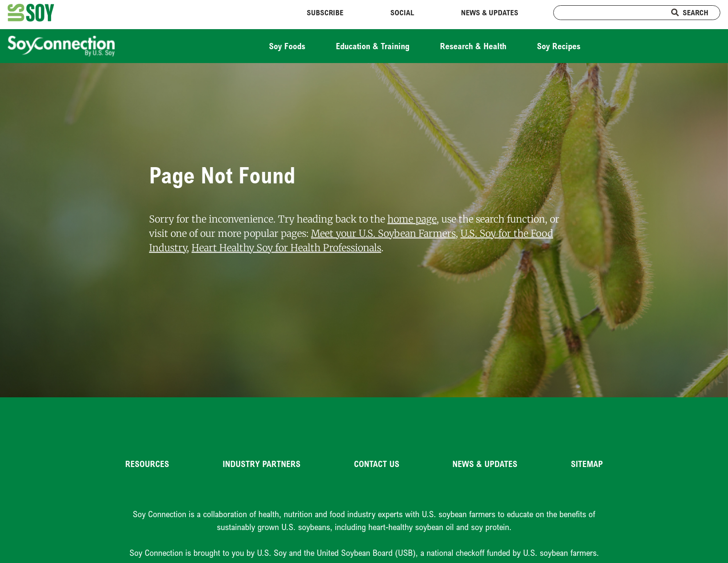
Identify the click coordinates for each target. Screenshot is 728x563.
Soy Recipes (559, 46)
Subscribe (325, 12)
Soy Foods (287, 46)
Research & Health (473, 46)
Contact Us (377, 464)
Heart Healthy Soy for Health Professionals (286, 248)
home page (412, 219)
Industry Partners (262, 464)
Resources (147, 464)
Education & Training (373, 46)
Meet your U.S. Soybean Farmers (383, 233)
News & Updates (490, 12)
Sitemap (587, 464)
